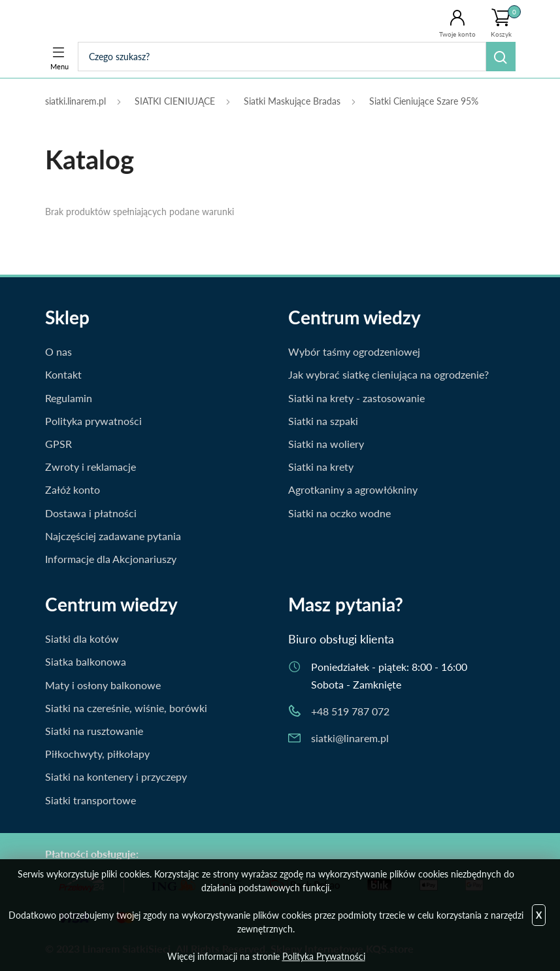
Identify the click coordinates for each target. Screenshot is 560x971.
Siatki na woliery (326, 444)
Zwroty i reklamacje (91, 467)
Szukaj (501, 57)
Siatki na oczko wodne (339, 513)
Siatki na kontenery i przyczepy (116, 776)
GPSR (58, 444)
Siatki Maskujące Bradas (292, 101)
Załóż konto (73, 489)
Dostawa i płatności (91, 513)
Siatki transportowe (91, 800)
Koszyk (506, 22)
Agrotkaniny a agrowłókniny (353, 489)
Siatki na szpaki (323, 421)
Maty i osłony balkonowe (103, 685)
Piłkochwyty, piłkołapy (97, 754)
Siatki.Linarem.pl (99, 21)
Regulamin (69, 398)
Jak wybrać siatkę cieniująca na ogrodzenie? (388, 374)
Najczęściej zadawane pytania (113, 536)
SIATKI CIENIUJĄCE (175, 101)
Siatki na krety (321, 467)
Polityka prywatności (93, 421)
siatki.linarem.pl (75, 101)
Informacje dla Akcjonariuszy (111, 559)
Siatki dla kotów (82, 639)
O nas (58, 351)
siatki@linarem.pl (350, 738)
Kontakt (63, 374)
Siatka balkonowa (86, 661)
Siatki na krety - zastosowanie (356, 398)
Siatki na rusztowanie (94, 731)
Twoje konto (457, 34)
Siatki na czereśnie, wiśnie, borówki (126, 708)
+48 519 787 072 (350, 711)
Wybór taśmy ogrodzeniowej (354, 351)
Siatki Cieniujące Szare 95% (424, 101)
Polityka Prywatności (324, 956)
